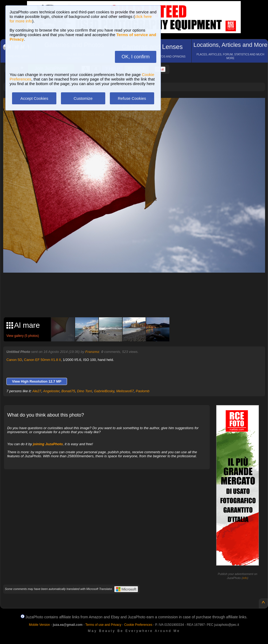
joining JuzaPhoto (48, 444)
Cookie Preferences (138, 625)
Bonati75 (68, 391)
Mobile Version (39, 625)
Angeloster (51, 391)
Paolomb (143, 391)
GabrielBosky (104, 391)
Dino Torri (84, 391)
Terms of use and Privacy (103, 625)
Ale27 (37, 391)
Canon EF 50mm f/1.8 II (42, 360)
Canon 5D (14, 360)
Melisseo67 (125, 391)
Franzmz (92, 352)
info (245, 578)
